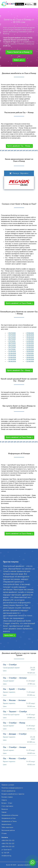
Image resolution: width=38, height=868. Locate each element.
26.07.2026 (12, 339)
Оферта (4, 800)
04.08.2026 (12, 357)
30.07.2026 (12, 347)
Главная (4, 812)
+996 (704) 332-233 (8, 847)
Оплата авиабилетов (8, 791)
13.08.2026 (30, 345)
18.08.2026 (30, 355)
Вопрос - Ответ (7, 803)
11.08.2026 (30, 341)
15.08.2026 (30, 349)
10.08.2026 (30, 339)
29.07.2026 (12, 345)
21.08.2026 (30, 361)
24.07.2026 (12, 335)
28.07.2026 (12, 343)
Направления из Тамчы (9, 821)
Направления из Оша (8, 818)
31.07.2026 (12, 349)
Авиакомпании (6, 824)
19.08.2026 (30, 357)
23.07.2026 (12, 333)
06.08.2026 (12, 361)
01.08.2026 (12, 351)
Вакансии (5, 809)
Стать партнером (7, 806)
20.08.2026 (30, 359)
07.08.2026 (30, 333)
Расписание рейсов (8, 830)
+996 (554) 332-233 (8, 840)
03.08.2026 (12, 355)
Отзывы (4, 833)
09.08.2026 (30, 337)
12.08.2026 (30, 343)
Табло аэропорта (7, 827)
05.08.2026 (12, 359)
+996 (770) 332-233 (8, 844)
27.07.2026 (12, 341)
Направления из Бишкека (10, 815)
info (6, 856)
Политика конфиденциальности (12, 788)
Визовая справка (7, 797)
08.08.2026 (30, 335)
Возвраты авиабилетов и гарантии (13, 794)
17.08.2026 (30, 353)
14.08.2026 (30, 347)
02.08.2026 (12, 353)
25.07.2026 (12, 337)
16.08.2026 (30, 351)
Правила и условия (8, 785)
